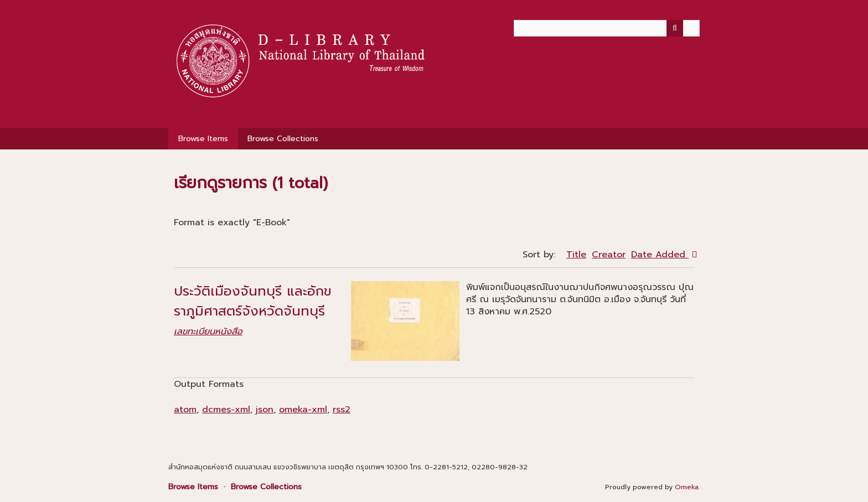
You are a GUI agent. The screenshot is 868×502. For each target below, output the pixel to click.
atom (185, 410)
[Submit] (675, 28)
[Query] (607, 28)
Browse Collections (283, 139)
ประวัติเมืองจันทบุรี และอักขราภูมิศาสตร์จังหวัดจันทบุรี (253, 301)
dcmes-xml (226, 410)
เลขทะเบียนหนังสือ (208, 332)
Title (576, 255)
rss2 (342, 410)
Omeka (687, 487)
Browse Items (203, 139)
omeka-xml (303, 410)
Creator (609, 255)
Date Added (660, 255)
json (265, 410)
